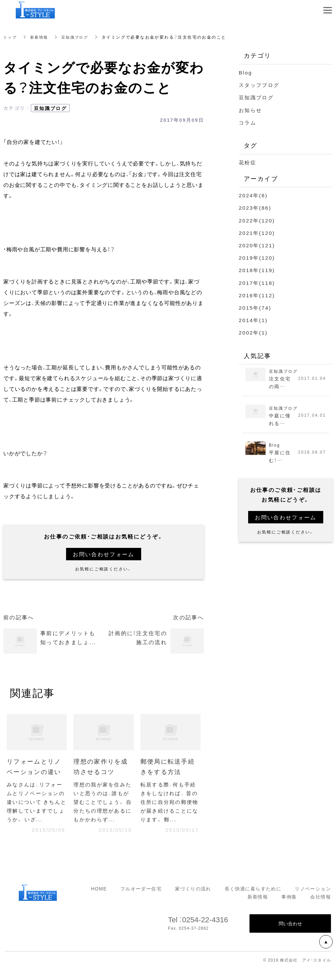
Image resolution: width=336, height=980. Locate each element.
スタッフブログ (260, 85)
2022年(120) (258, 220)
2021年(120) (258, 233)
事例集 (289, 908)
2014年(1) (254, 320)
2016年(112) (258, 295)
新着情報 (41, 37)
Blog (246, 72)
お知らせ (251, 110)
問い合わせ (290, 935)
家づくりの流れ (193, 900)
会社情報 (321, 908)
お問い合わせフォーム (104, 554)
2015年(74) (256, 307)
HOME (99, 900)
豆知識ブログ (78, 37)
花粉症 (248, 162)
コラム (248, 122)
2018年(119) (258, 270)
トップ (11, 37)
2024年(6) (254, 195)
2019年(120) (258, 257)
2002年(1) (254, 332)
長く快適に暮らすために (253, 900)
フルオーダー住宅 (141, 900)
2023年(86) (256, 207)
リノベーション (313, 900)
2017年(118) (258, 282)
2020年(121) (258, 245)
